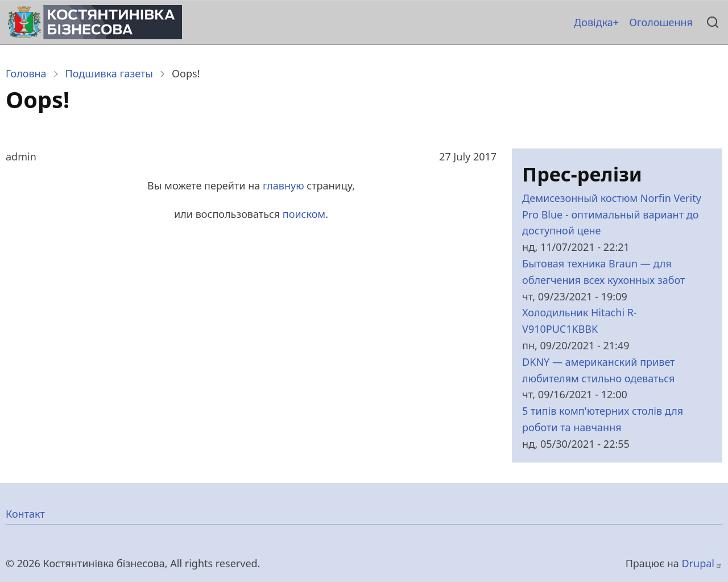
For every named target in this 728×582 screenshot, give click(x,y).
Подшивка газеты (109, 73)
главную (284, 185)
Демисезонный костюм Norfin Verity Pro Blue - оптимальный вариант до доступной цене (612, 214)
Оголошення (661, 22)
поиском (304, 214)
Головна (26, 73)
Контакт (25, 514)
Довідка (593, 22)
